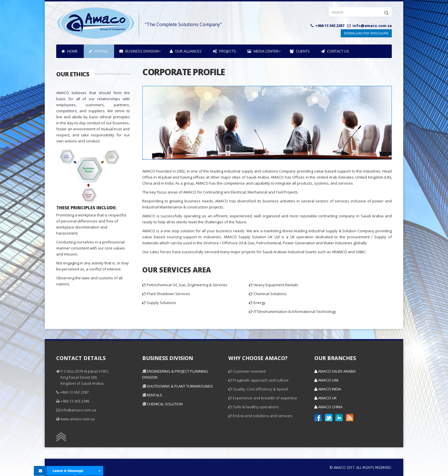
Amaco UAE (327, 380)
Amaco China (328, 407)
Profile (99, 51)
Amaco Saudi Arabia (335, 371)
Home (70, 51)
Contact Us (335, 51)
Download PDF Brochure (366, 33)
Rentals (152, 395)
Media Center (263, 51)
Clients (300, 51)
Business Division (139, 51)
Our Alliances (186, 51)
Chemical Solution (162, 404)
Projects (224, 51)
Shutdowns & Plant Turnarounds (178, 386)
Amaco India (328, 389)
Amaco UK (326, 398)
